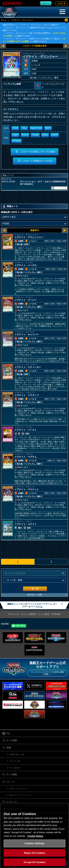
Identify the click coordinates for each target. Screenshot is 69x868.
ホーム (4, 20)
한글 (24, 128)
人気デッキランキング (18, 789)
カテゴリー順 (15, 761)
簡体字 (48, 128)
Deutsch (25, 135)
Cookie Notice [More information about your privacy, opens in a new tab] (35, 836)
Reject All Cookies (34, 853)
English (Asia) (36, 128)
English (15, 135)
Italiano (45, 135)
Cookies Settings (35, 843)
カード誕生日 (15, 768)
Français (35, 135)
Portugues (17, 141)
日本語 (15, 128)
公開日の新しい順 (17, 754)
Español (55, 135)
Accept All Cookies (35, 862)
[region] (34, 835)
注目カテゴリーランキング (20, 795)
